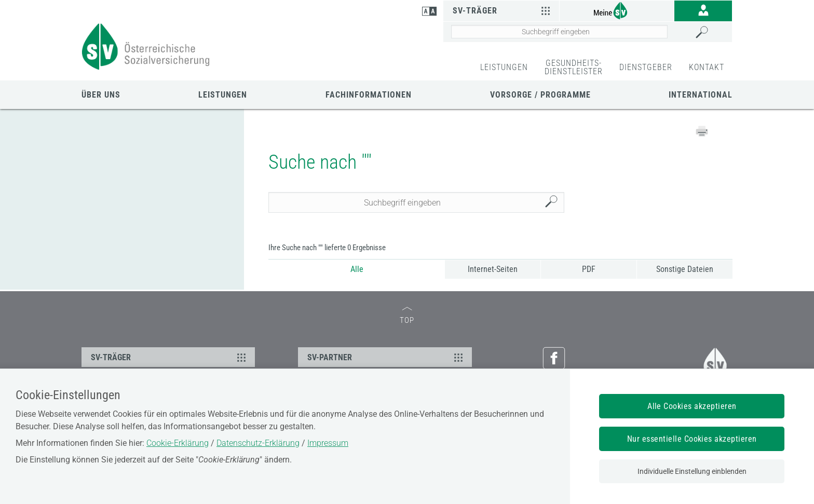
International (701, 95)
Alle (357, 269)
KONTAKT (707, 67)
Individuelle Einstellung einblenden (692, 471)
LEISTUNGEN (504, 67)
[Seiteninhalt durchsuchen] (559, 32)
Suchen (554, 203)
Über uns (101, 95)
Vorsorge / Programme (540, 95)
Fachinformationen (369, 95)
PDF (589, 269)
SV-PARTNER (386, 357)
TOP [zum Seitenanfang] (407, 316)
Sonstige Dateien (685, 269)
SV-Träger (503, 10)
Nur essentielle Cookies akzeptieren (692, 439)
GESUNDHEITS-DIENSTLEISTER (574, 67)
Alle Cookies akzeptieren (692, 406)
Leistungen (223, 95)
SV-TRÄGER (170, 357)
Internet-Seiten (493, 269)
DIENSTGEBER (646, 67)
